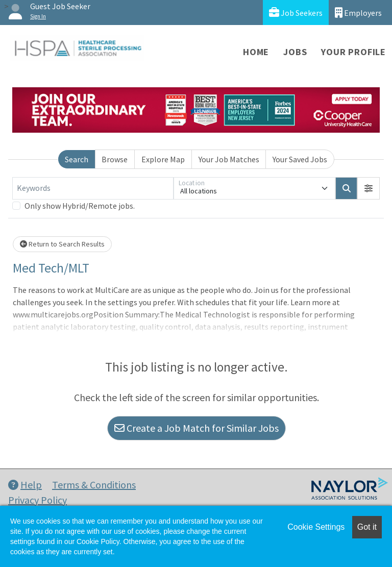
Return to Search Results (62, 244)
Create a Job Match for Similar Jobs (197, 428)
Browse (115, 159)
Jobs (295, 52)
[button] (369, 188)
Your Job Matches (229, 159)
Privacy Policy (38, 500)
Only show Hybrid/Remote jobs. (80, 206)
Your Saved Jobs (300, 159)
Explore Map (163, 159)
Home (256, 52)
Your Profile (353, 52)
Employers (358, 13)
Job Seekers (296, 13)
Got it (367, 527)
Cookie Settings (316, 527)
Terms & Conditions (94, 485)
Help (25, 485)
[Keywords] (93, 188)
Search (77, 159)
